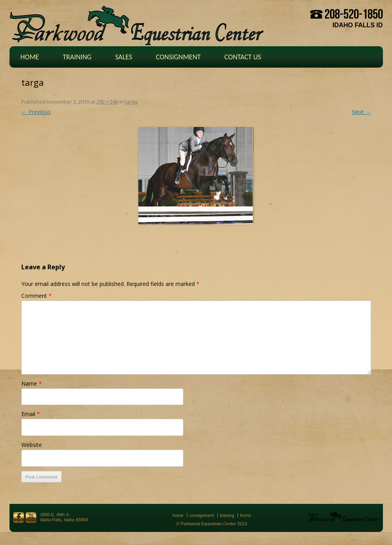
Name (32, 383)
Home (30, 57)
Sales (123, 57)
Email (31, 414)
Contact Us (243, 57)
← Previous (36, 112)
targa (131, 102)
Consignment (178, 57)
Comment (37, 296)
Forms (245, 515)
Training (77, 57)
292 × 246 (107, 102)
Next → (361, 112)
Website (32, 445)
